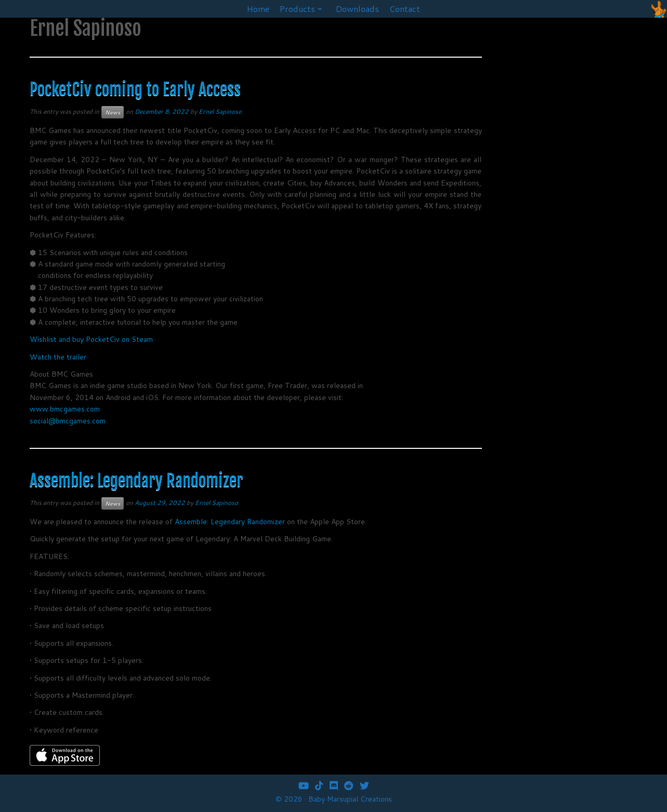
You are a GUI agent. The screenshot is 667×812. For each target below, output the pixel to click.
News (113, 112)
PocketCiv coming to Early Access (135, 89)
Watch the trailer (58, 357)
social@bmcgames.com (68, 421)
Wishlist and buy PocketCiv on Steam (91, 339)
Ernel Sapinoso (220, 111)
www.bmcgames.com (65, 409)
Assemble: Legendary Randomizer (136, 481)
